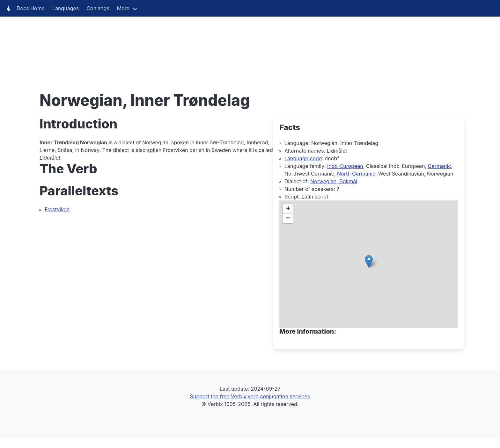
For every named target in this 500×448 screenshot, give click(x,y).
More (123, 8)
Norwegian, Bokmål (334, 181)
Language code (303, 158)
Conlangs (98, 8)
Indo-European (345, 166)
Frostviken (57, 209)
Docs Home (24, 8)
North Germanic (356, 174)
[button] (369, 261)
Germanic (439, 166)
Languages (66, 8)
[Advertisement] (191, 45)
